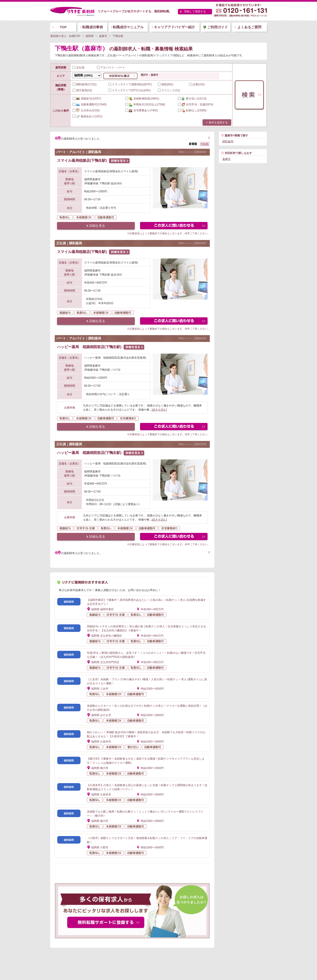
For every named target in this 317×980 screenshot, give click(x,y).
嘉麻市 (226, 159)
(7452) (142, 110)
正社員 (78, 68)
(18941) (142, 99)
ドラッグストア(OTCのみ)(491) (129, 90)
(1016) (86, 110)
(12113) (192, 99)
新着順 (193, 144)
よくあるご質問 (249, 27)
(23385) (192, 110)
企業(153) (197, 84)
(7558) (145, 104)
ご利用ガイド (218, 27)
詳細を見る (97, 226)
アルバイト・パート (111, 68)
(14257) (87, 99)
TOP (63, 27)
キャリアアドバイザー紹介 (174, 27)
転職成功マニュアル (128, 27)
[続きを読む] (159, 410)
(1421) (87, 116)
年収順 (205, 144)
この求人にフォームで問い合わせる (174, 226)
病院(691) (166, 84)
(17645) (90, 104)
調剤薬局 (228, 141)
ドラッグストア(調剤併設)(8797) (130, 84)
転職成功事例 (93, 27)
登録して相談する (195, 11)
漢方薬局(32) (82, 90)
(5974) (196, 104)
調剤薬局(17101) (84, 84)
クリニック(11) (169, 90)
